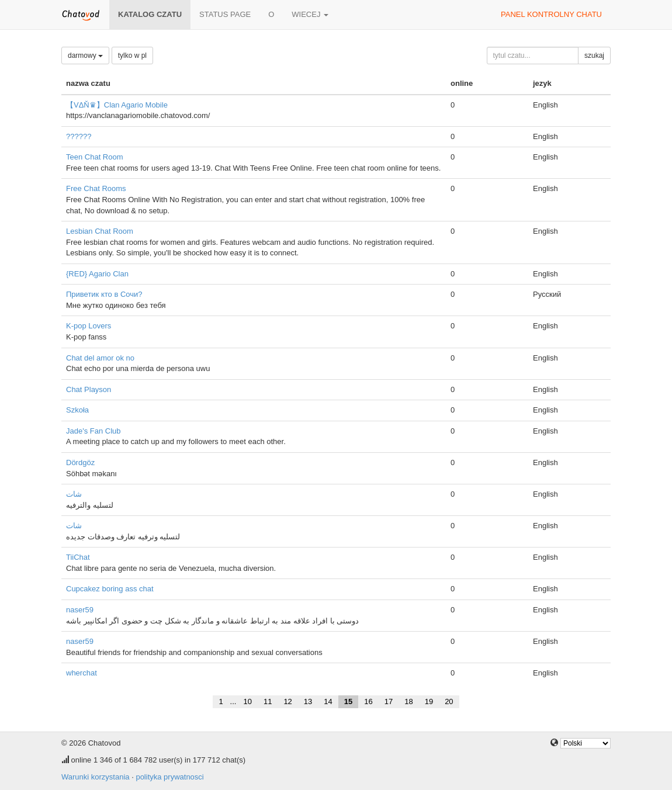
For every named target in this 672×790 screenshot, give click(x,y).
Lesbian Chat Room (100, 231)
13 (308, 701)
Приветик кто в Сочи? (104, 294)
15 (348, 701)
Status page (225, 14)
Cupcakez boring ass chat (110, 589)
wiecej (310, 14)
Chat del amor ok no (100, 358)
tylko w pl (132, 56)
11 (268, 701)
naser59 (80, 610)
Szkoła (77, 410)
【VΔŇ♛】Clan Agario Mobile (117, 105)
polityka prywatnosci (169, 777)
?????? (79, 136)
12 (287, 701)
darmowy (85, 56)
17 (389, 701)
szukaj (594, 56)
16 (368, 701)
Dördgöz (80, 462)
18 (408, 701)
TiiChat (78, 557)
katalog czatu (150, 14)
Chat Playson (89, 389)
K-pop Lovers (89, 326)
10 (247, 701)
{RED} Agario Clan (97, 274)
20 (449, 701)
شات (74, 494)
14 (328, 701)
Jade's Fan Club (93, 431)
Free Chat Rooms (96, 188)
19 (429, 701)
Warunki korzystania (96, 777)
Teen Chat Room (95, 157)
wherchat (82, 673)
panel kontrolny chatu (551, 14)
